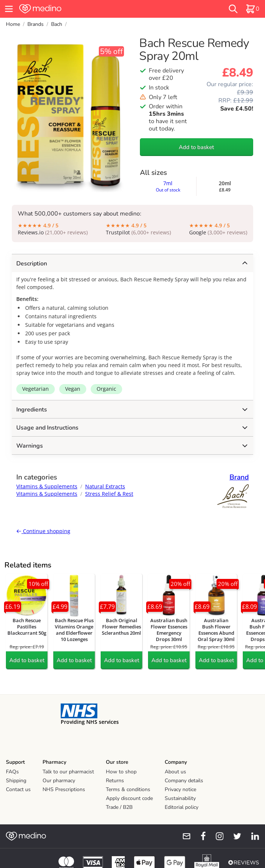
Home (13, 24)
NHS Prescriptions (64, 789)
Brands (36, 24)
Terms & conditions (128, 789)
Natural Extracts (105, 486)
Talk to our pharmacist (68, 772)
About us (175, 772)
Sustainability (180, 798)
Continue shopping (43, 531)
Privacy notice (180, 789)
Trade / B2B (119, 807)
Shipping (16, 781)
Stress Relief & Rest (109, 494)
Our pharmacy (59, 781)
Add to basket (196, 147)
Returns (115, 781)
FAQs (12, 772)
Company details (184, 781)
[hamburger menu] (9, 9)
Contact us (18, 789)
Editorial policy (182, 807)
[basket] (252, 9)
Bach (57, 24)
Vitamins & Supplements (47, 486)
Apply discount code (129, 798)
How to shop (121, 772)
